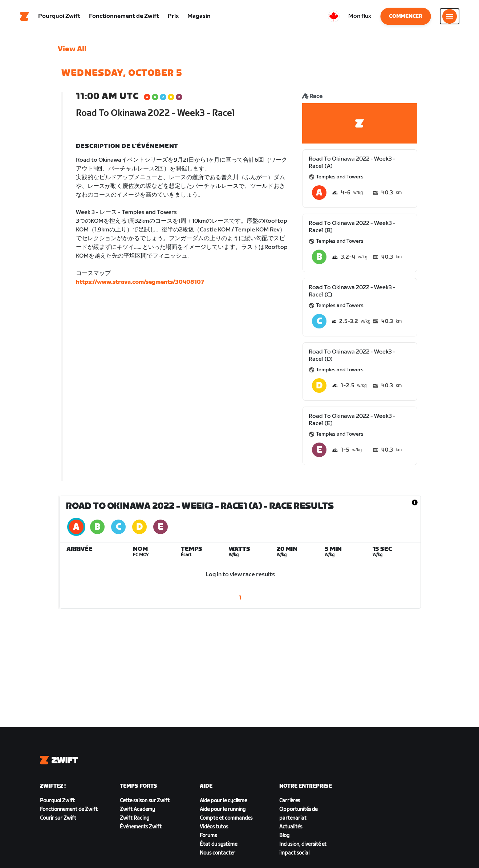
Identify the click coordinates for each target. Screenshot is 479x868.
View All (72, 49)
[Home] (25, 16)
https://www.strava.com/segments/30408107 (140, 282)
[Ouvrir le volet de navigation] (450, 16)
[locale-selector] (334, 16)
